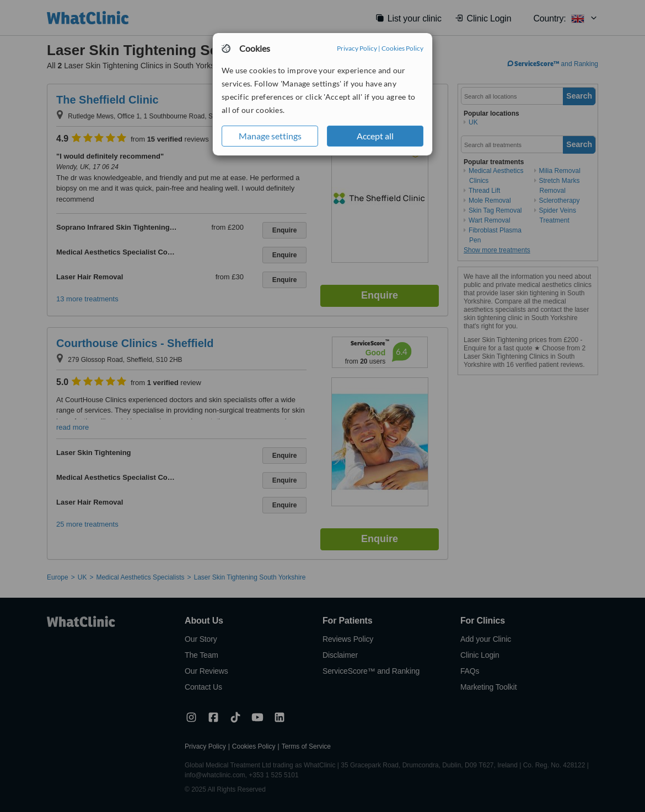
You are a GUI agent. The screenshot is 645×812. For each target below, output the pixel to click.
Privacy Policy (357, 48)
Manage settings (270, 136)
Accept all (375, 136)
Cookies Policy (402, 48)
